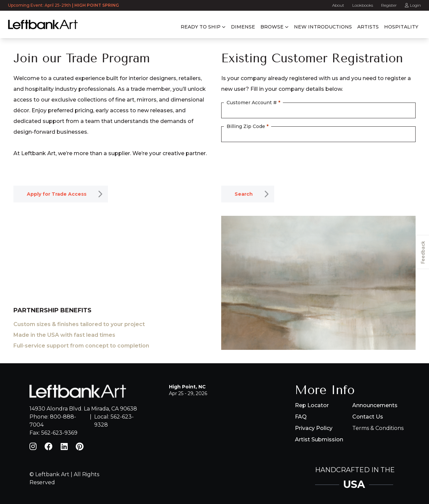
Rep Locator (312, 405)
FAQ (301, 417)
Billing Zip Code (248, 126)
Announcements (375, 405)
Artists (368, 27)
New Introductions (323, 27)
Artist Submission (319, 439)
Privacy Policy (314, 428)
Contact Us (368, 417)
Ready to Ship (201, 27)
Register (389, 5)
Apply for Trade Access (57, 194)
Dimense (243, 27)
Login (413, 5)
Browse (272, 27)
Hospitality (401, 27)
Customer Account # (253, 103)
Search (244, 194)
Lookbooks (363, 5)
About (338, 5)
